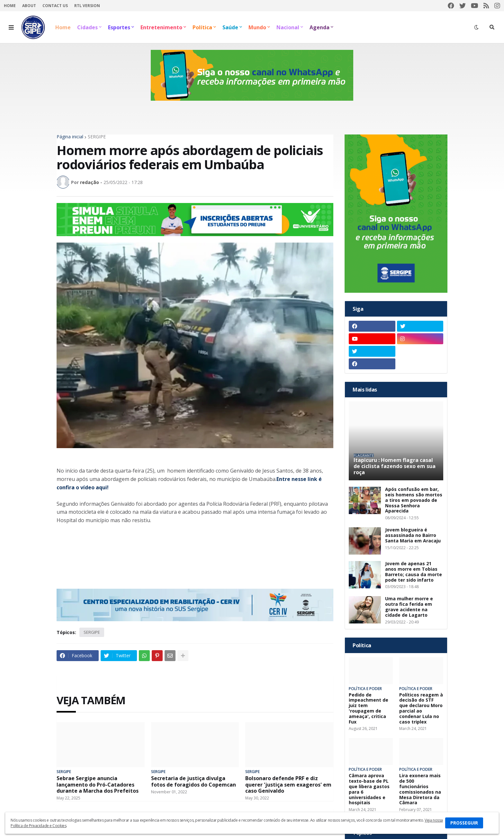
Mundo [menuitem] (257, 27)
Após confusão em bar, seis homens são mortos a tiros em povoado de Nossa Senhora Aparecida (414, 500)
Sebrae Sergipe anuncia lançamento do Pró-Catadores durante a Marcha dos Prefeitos (98, 785)
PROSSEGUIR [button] (464, 823)
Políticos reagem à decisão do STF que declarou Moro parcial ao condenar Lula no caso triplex (421, 709)
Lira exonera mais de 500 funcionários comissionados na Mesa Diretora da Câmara (420, 789)
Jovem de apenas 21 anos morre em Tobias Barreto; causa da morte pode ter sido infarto (414, 572)
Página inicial (70, 137)
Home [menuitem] (63, 27)
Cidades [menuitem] (87, 27)
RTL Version (87, 6)
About (29, 6)
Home (10, 6)
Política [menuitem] (202, 27)
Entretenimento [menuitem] (161, 27)
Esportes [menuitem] (119, 27)
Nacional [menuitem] (288, 27)
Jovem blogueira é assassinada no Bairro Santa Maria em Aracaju (413, 535)
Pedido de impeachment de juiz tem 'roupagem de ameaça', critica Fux (369, 709)
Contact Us (55, 6)
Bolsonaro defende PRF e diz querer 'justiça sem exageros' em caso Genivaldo (288, 785)
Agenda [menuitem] (319, 27)
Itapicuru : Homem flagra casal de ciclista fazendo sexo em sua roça (395, 466)
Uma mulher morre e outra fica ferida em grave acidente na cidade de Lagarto (409, 607)
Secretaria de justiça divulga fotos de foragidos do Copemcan (194, 781)
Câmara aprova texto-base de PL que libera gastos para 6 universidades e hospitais (369, 789)
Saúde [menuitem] (230, 27)
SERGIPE (97, 137)
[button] (11, 27)
